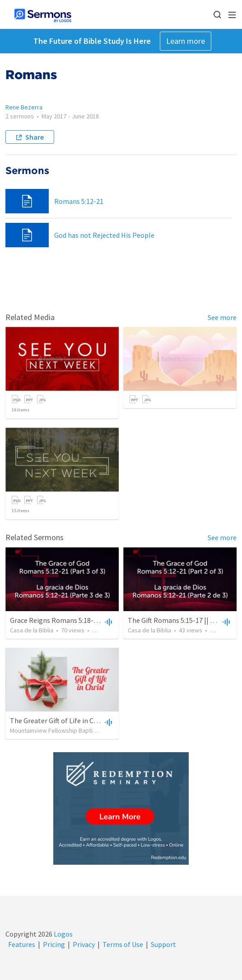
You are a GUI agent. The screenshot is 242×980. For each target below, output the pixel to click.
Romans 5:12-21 (79, 201)
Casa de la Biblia (32, 630)
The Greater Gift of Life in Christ (59, 721)
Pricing (54, 944)
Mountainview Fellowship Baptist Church (64, 730)
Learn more (186, 41)
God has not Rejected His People (104, 235)
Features (22, 944)
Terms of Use (123, 944)
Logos (63, 934)
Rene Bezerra (24, 107)
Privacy (84, 944)
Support (163, 944)
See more (222, 317)
